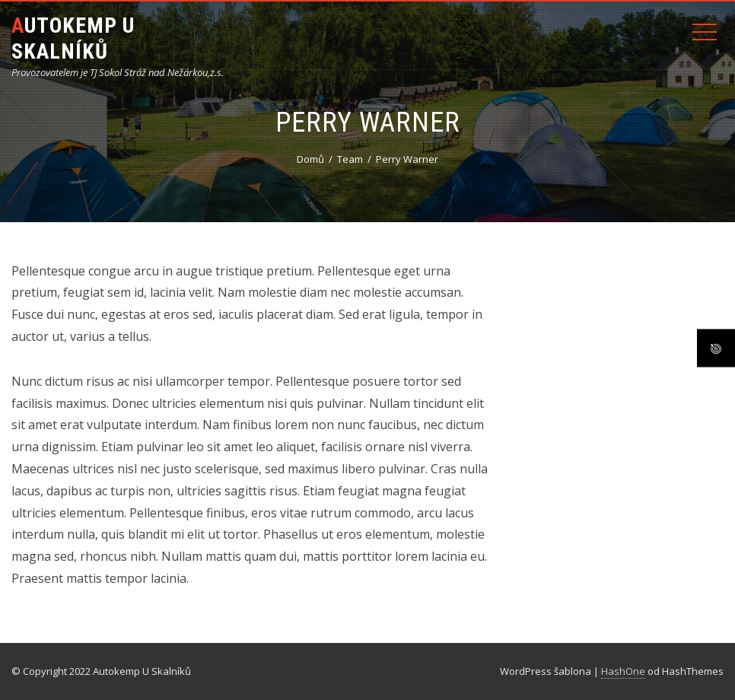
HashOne (623, 671)
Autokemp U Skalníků (73, 38)
